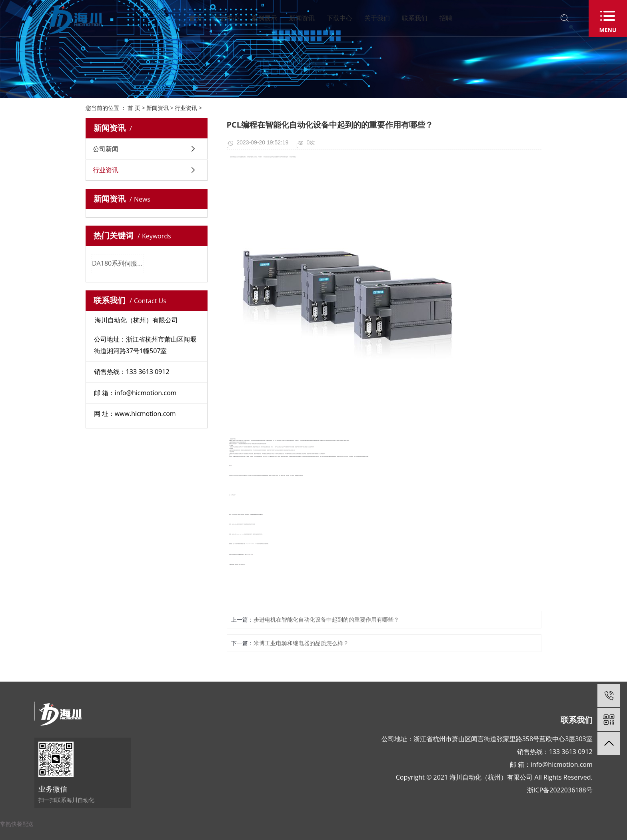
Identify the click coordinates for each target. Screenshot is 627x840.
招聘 (446, 18)
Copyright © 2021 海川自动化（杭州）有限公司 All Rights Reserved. (494, 777)
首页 (196, 18)
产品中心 (227, 18)
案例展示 (264, 18)
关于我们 (377, 18)
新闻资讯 (302, 18)
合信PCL (230, 465)
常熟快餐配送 (17, 824)
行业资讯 (186, 108)
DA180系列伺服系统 (118, 263)
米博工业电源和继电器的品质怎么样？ (301, 643)
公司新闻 (106, 149)
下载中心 (339, 18)
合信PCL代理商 (251, 555)
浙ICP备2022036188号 (560, 790)
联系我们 (415, 18)
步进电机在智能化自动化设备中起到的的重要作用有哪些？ (326, 619)
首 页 (134, 108)
